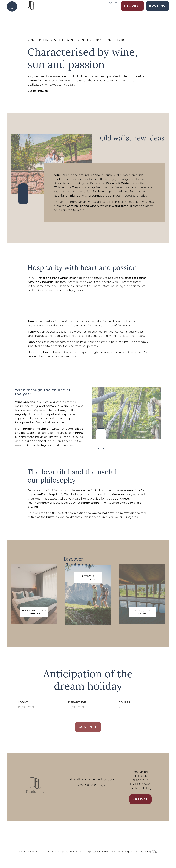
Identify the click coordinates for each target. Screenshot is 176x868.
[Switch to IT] (116, 12)
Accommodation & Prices (34, 612)
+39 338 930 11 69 (91, 792)
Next (23, 189)
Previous (23, 199)
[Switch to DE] (111, 12)
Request (132, 12)
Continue (88, 734)
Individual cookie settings (116, 859)
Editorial (78, 859)
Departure (85, 712)
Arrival (35, 712)
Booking (157, 12)
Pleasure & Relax (142, 612)
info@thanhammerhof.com (92, 787)
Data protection (92, 859)
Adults (136, 712)
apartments (137, 286)
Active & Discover (88, 585)
